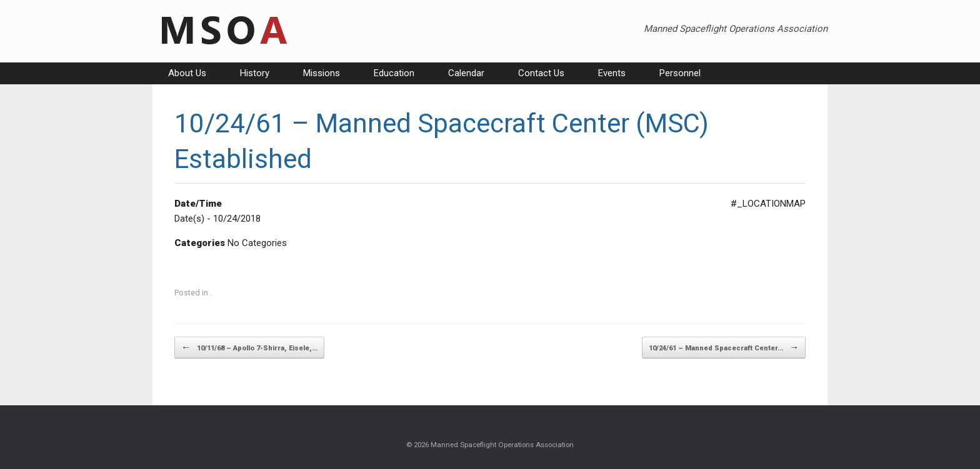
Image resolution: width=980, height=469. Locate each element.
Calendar (466, 73)
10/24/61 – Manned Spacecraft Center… (724, 348)
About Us (187, 73)
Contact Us (541, 73)
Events (612, 73)
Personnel (680, 73)
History (255, 73)
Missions (322, 73)
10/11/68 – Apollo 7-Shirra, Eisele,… (249, 348)
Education (394, 73)
